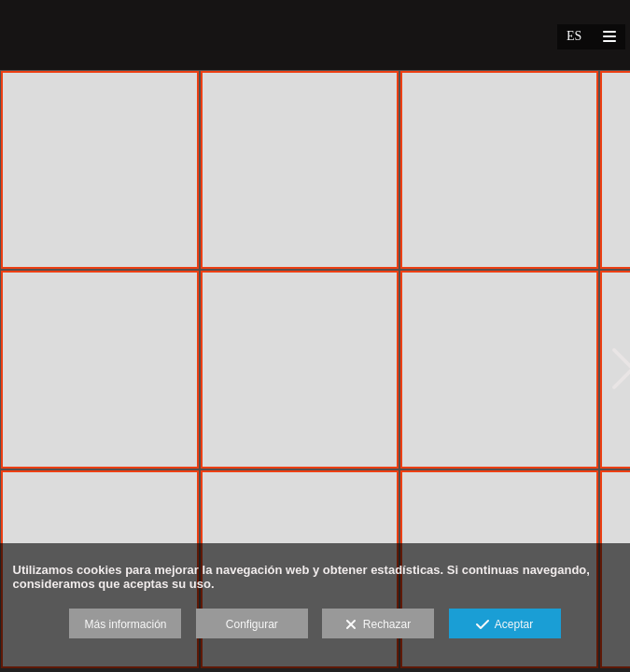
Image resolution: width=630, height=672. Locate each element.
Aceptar (504, 625)
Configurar (252, 624)
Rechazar (378, 625)
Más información (125, 624)
